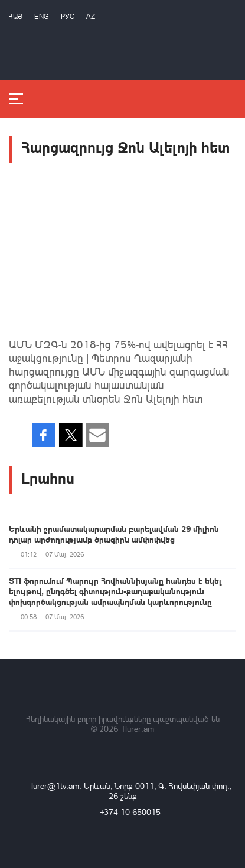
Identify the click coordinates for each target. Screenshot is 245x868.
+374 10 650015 (130, 812)
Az (91, 16)
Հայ (16, 16)
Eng (42, 16)
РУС (68, 16)
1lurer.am (137, 729)
